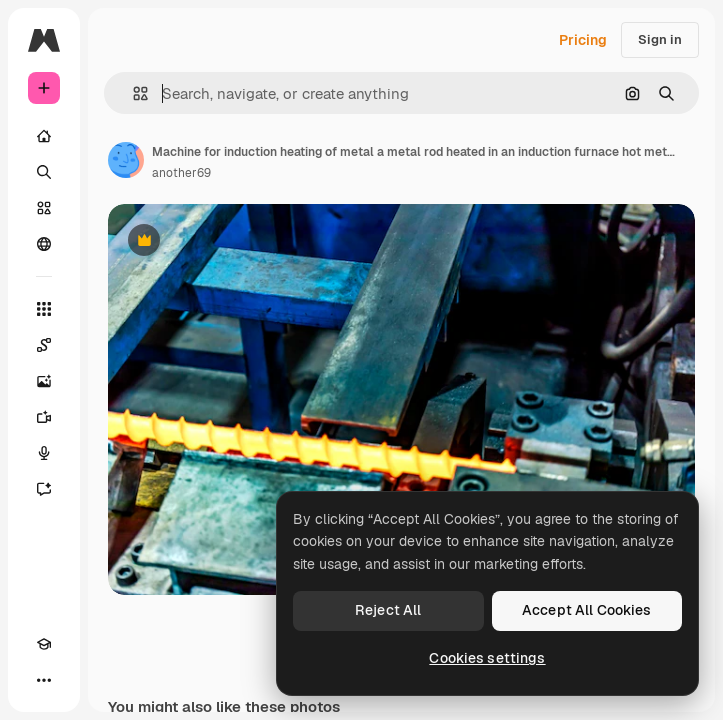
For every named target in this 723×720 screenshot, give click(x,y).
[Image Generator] (44, 381)
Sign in (660, 39)
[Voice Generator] (44, 453)
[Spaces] (44, 345)
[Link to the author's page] (126, 160)
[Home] (44, 136)
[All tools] (44, 309)
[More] (44, 680)
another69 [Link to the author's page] (181, 173)
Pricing (583, 40)
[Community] (44, 244)
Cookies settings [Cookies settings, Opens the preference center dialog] (487, 658)
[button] (132, 93)
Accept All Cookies (587, 610)
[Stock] (44, 208)
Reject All (388, 610)
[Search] (44, 172)
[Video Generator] (44, 417)
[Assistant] (44, 489)
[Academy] (44, 644)
